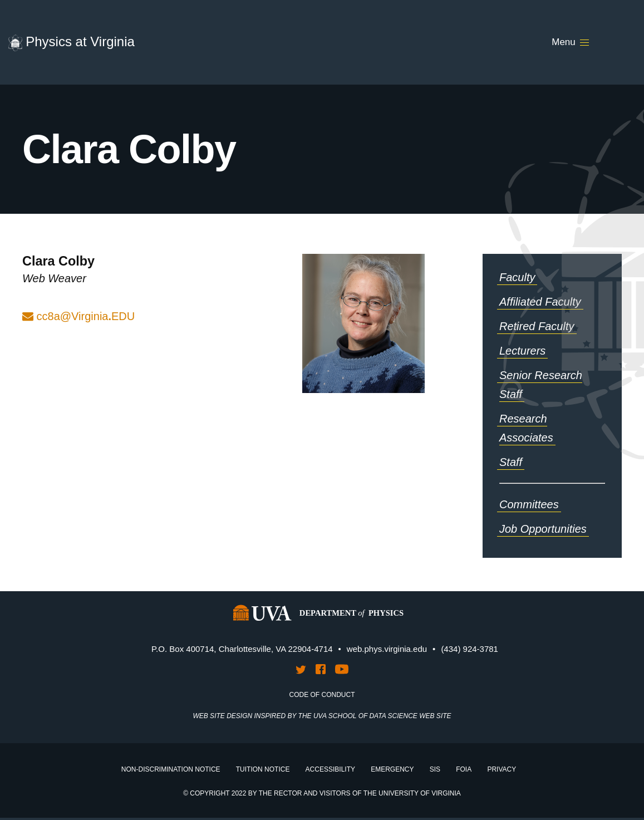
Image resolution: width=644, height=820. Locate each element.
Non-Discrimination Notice (171, 769)
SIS (435, 769)
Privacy (502, 769)
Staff (511, 462)
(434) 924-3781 (470, 649)
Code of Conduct (322, 695)
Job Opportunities (543, 529)
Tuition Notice (263, 769)
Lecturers (522, 351)
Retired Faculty (537, 326)
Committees (529, 504)
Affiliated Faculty (540, 302)
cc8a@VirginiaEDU (86, 316)
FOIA (464, 769)
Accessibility (330, 769)
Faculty (517, 277)
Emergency (392, 769)
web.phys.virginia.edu (387, 649)
